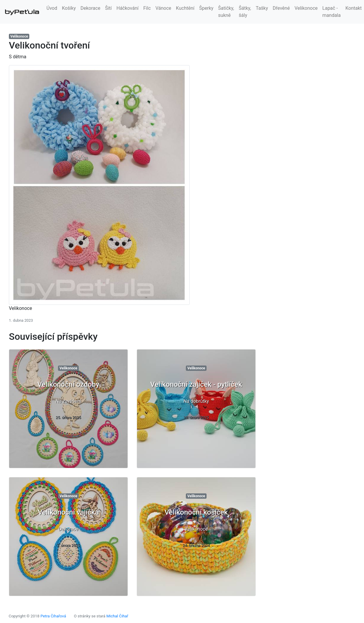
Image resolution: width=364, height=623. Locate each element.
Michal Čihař (117, 616)
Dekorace (90, 8)
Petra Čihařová (53, 616)
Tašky (262, 8)
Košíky (69, 8)
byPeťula (22, 12)
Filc (147, 8)
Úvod (52, 8)
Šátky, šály (245, 12)
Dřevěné (281, 8)
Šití (108, 8)
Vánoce (163, 8)
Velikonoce (306, 8)
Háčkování (128, 8)
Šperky (206, 8)
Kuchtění (185, 8)
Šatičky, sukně (226, 12)
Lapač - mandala (331, 12)
